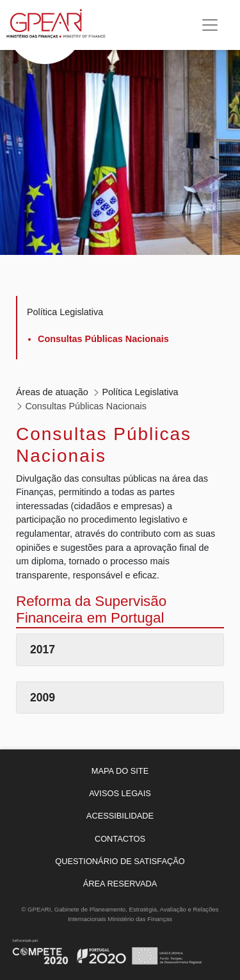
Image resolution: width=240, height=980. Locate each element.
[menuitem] (120, 771)
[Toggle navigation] (210, 25)
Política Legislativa (65, 312)
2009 (43, 698)
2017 (43, 649)
